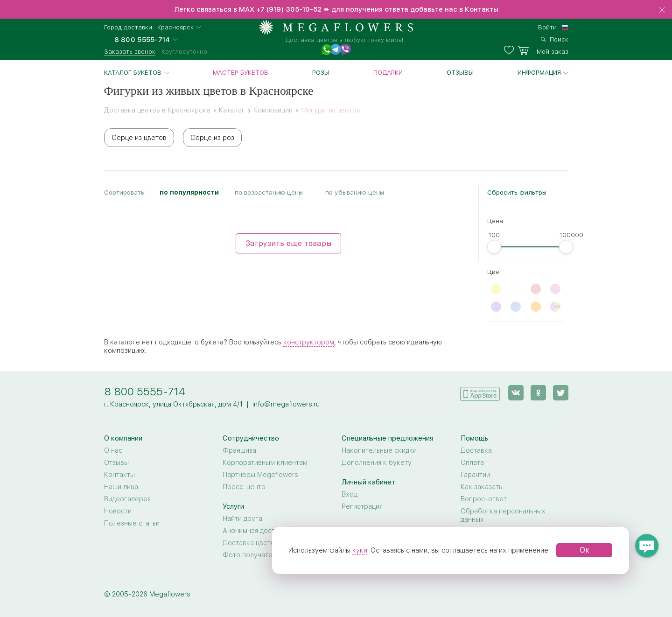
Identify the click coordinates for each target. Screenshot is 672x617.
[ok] (538, 393)
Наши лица (121, 487)
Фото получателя (251, 555)
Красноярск (175, 27)
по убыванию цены (355, 192)
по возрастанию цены (269, 192)
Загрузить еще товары (288, 243)
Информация (539, 72)
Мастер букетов (241, 72)
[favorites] (511, 50)
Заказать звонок (130, 51)
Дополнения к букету (377, 463)
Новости (118, 511)
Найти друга (242, 519)
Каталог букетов (133, 72)
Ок (584, 550)
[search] (555, 38)
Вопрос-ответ (484, 499)
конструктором (309, 342)
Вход (350, 494)
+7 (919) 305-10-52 (289, 9)
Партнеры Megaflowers (260, 475)
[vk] (516, 393)
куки (360, 550)
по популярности (189, 192)
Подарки (388, 72)
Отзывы (460, 72)
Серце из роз (212, 138)
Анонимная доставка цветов (269, 531)
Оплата (472, 463)
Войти (547, 27)
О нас (113, 450)
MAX (248, 9)
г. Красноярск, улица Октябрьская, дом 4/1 (173, 404)
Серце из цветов (139, 138)
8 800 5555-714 (145, 391)
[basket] (543, 50)
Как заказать (481, 487)
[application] (480, 392)
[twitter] (561, 393)
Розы (321, 72)
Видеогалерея (127, 499)
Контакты (119, 475)
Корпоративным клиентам (265, 463)
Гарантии (475, 475)
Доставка (476, 450)
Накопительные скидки (379, 450)
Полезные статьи (132, 523)
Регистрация (362, 506)
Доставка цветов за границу (269, 543)
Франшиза (239, 450)
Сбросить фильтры (517, 192)
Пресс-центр (244, 487)
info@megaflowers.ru (286, 404)
